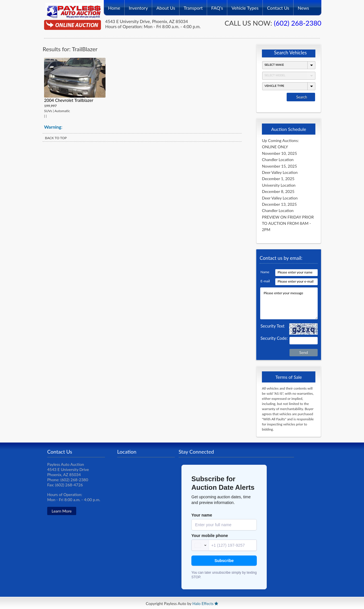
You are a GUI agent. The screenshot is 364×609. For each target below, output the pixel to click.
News (303, 6)
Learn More (62, 511)
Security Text (272, 326)
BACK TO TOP (56, 138)
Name (265, 272)
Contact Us (278, 6)
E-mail (265, 281)
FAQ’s (217, 6)
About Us (166, 6)
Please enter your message (289, 303)
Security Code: (274, 338)
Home (114, 6)
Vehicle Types (245, 6)
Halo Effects (203, 603)
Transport (193, 6)
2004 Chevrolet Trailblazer (69, 100)
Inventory (138, 6)
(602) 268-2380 (298, 23)
